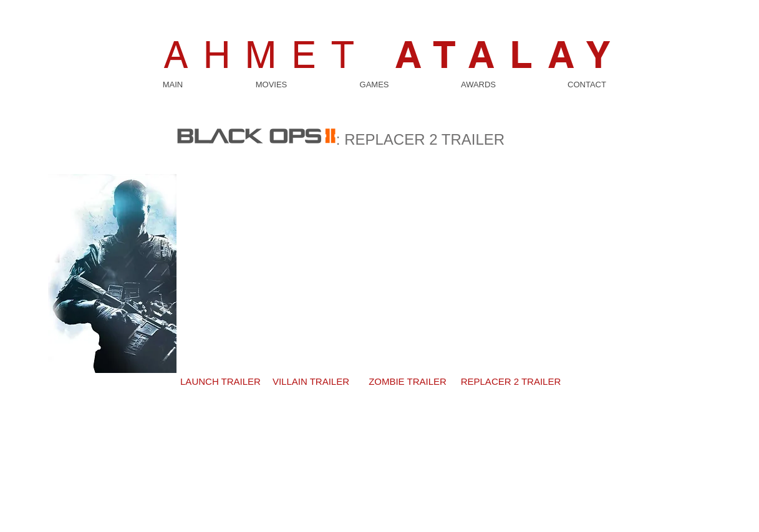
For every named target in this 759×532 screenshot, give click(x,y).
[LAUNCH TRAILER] (221, 381)
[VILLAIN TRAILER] (311, 381)
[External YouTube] (380, 261)
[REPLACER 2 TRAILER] (511, 381)
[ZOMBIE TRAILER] (408, 381)
